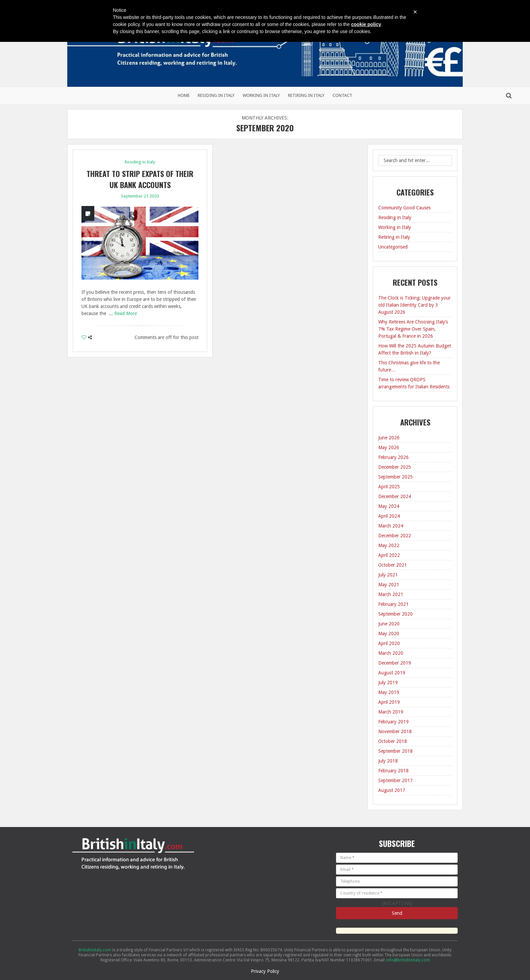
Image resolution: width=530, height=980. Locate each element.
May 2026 (389, 447)
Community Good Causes (404, 208)
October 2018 (393, 741)
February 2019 (393, 722)
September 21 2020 (140, 196)
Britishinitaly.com (95, 950)
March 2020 (391, 653)
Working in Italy (261, 95)
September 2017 (395, 780)
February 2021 (393, 604)
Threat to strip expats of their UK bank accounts (140, 179)
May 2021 (389, 585)
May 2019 (389, 692)
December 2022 (395, 536)
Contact (342, 95)
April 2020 (389, 643)
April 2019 (389, 702)
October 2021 (393, 565)
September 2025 (395, 477)
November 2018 (395, 731)
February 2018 (393, 771)
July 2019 (388, 682)
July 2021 (388, 575)
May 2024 (389, 506)
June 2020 (389, 624)
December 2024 (395, 496)
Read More (126, 313)
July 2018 (388, 761)
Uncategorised (393, 247)
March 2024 (391, 526)
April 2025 (389, 487)
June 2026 (389, 438)
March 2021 (391, 594)
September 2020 (395, 614)
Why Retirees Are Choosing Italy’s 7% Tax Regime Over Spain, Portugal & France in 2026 (413, 329)
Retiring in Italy (306, 95)
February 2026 (393, 457)
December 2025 (395, 467)
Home (184, 95)
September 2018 (395, 751)
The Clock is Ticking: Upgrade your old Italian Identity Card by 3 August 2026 (414, 305)
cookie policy (366, 24)
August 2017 (392, 790)
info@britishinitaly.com (408, 960)
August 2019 (392, 673)
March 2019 (391, 712)
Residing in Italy (216, 95)
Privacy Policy (265, 971)
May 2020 (389, 634)
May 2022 (389, 545)
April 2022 (389, 555)
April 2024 (389, 516)
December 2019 (395, 663)
